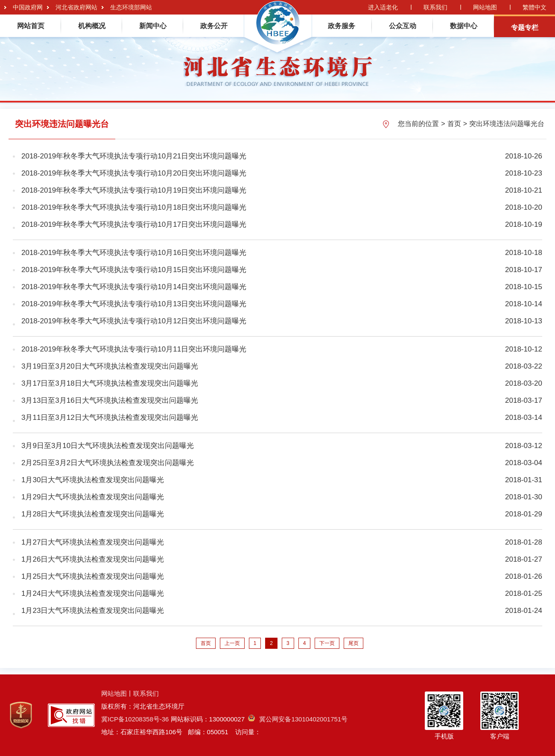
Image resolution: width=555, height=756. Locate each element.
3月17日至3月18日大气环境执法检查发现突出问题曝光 (110, 383)
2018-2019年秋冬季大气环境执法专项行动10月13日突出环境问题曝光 (134, 304)
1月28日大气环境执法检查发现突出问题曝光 (93, 514)
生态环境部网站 (131, 7)
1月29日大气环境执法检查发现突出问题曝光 (93, 497)
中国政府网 (28, 7)
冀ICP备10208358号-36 (135, 719)
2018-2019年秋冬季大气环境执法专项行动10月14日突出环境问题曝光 (134, 287)
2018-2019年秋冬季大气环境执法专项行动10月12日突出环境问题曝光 (134, 321)
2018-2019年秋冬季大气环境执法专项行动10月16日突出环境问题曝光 (134, 253)
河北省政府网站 (76, 7)
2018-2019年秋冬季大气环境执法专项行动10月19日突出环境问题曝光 (134, 190)
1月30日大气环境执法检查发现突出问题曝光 (93, 480)
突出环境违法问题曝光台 (507, 124)
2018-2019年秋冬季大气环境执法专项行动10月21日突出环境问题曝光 (134, 156)
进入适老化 (383, 7)
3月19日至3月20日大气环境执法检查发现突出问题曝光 (110, 366)
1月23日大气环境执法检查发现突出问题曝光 (93, 611)
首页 (454, 124)
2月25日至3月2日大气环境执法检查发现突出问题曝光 (108, 463)
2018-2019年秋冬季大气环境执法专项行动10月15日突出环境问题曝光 (134, 270)
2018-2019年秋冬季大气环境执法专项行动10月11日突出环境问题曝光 (134, 349)
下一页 (327, 643)
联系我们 (435, 7)
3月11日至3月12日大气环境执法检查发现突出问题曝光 (110, 418)
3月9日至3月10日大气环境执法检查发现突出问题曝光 (108, 446)
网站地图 (485, 7)
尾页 (353, 643)
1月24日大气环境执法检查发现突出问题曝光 (93, 593)
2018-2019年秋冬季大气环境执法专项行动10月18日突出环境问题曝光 (134, 207)
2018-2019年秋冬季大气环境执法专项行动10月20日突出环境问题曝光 (134, 173)
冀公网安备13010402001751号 (298, 719)
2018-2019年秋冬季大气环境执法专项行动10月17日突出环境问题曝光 (134, 224)
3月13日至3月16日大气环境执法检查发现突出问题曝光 (110, 400)
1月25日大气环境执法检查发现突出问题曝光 (93, 576)
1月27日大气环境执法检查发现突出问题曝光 (93, 542)
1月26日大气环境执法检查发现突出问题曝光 (93, 559)
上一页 (232, 643)
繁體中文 (535, 7)
